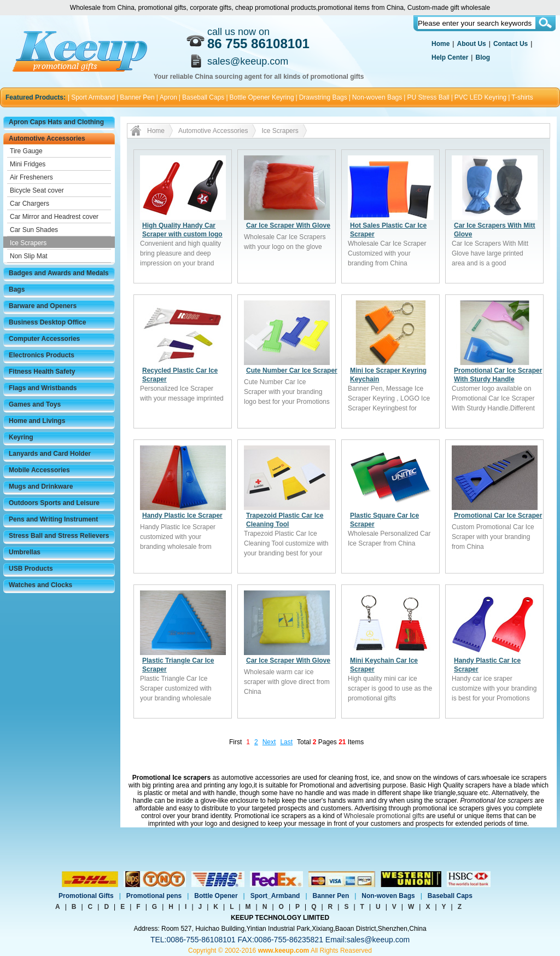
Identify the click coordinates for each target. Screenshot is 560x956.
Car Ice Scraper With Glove (288, 225)
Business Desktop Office (47, 322)
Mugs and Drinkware (41, 486)
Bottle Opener (216, 896)
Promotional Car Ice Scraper (498, 515)
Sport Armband (93, 97)
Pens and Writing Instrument (53, 519)
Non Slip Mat (29, 256)
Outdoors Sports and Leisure (54, 503)
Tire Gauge (26, 151)
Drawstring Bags (323, 97)
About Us (471, 44)
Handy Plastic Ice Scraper (182, 515)
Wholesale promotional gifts (384, 816)
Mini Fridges (28, 164)
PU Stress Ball (428, 97)
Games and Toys (35, 404)
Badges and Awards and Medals (59, 273)
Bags (17, 289)
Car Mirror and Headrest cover (54, 217)
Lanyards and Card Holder (50, 454)
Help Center (450, 57)
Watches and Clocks (40, 585)
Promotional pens (154, 896)
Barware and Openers (43, 306)
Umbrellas (25, 552)
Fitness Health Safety (42, 372)
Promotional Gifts (86, 896)
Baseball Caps (203, 97)
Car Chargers (30, 204)
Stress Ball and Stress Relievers (59, 536)
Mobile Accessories (39, 470)
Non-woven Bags (377, 97)
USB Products (31, 569)
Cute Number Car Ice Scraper (292, 370)
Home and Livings (37, 421)
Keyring (21, 437)
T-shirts (522, 97)
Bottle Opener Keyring (262, 97)
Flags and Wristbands (43, 388)
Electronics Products (42, 355)
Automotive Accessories (47, 138)
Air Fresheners (31, 177)
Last (286, 742)
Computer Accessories (44, 339)
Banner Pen (137, 97)
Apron (168, 97)
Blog (483, 57)
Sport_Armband (275, 896)
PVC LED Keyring (480, 97)
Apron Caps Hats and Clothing (56, 122)
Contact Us (511, 44)
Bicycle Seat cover (37, 190)
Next (269, 742)
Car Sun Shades (34, 230)
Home (441, 44)
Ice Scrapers (28, 243)
